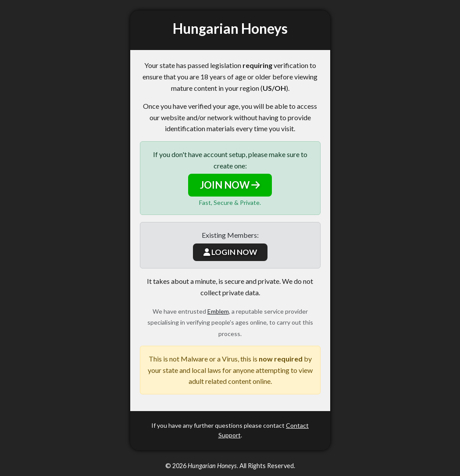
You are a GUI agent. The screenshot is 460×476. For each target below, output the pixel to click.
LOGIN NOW (230, 252)
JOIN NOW (230, 185)
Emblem (218, 311)
